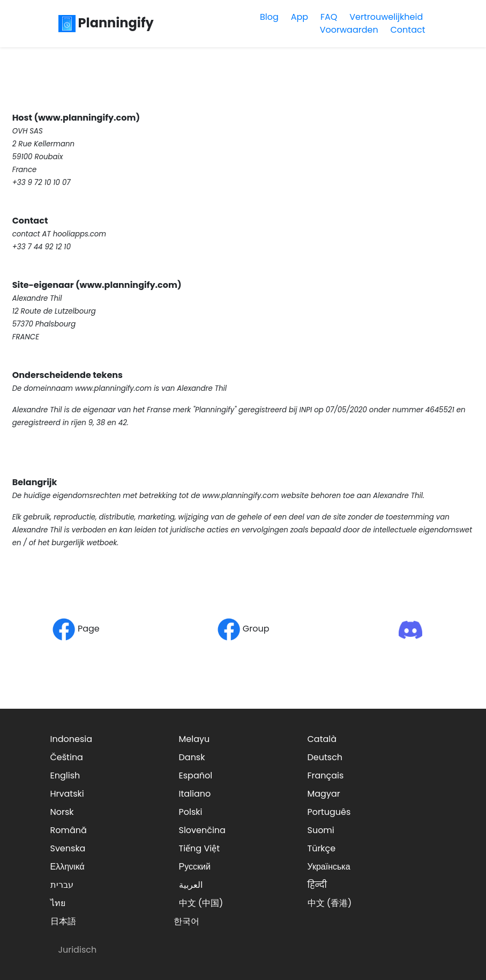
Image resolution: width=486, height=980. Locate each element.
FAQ (329, 17)
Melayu (195, 739)
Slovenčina (202, 830)
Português (329, 812)
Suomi (321, 830)
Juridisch (78, 950)
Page (76, 629)
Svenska (68, 848)
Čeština (67, 757)
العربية (191, 885)
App (300, 17)
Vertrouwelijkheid (386, 17)
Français (326, 775)
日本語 (63, 921)
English (65, 775)
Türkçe (322, 848)
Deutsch (325, 757)
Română (69, 830)
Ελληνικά (68, 867)
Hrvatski (67, 794)
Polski (191, 812)
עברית (62, 885)
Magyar (324, 794)
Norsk (62, 812)
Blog (269, 17)
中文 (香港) (330, 903)
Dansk (192, 757)
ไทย (58, 903)
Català (322, 739)
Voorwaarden (349, 30)
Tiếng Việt (200, 848)
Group (243, 629)
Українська (329, 867)
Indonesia (72, 739)
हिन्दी (317, 885)
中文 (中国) (201, 903)
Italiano (195, 794)
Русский (195, 867)
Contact (408, 30)
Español (196, 775)
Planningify (106, 23)
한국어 (186, 921)
